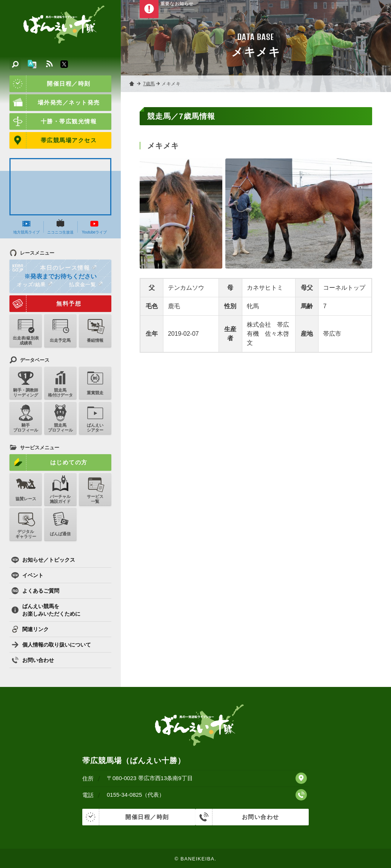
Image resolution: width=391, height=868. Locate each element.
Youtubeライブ (94, 227)
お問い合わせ (33, 660)
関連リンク (30, 629)
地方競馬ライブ (26, 227)
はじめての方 (48, 462)
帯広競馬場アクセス (53, 140)
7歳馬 (149, 84)
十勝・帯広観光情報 (53, 121)
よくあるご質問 (35, 591)
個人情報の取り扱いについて (51, 645)
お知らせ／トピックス (43, 560)
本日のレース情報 (53, 268)
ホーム (132, 84)
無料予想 (45, 304)
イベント (27, 575)
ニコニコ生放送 (60, 227)
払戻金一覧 (86, 284)
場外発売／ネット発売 (55, 103)
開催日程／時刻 (50, 84)
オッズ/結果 (35, 284)
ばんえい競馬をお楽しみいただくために (46, 610)
